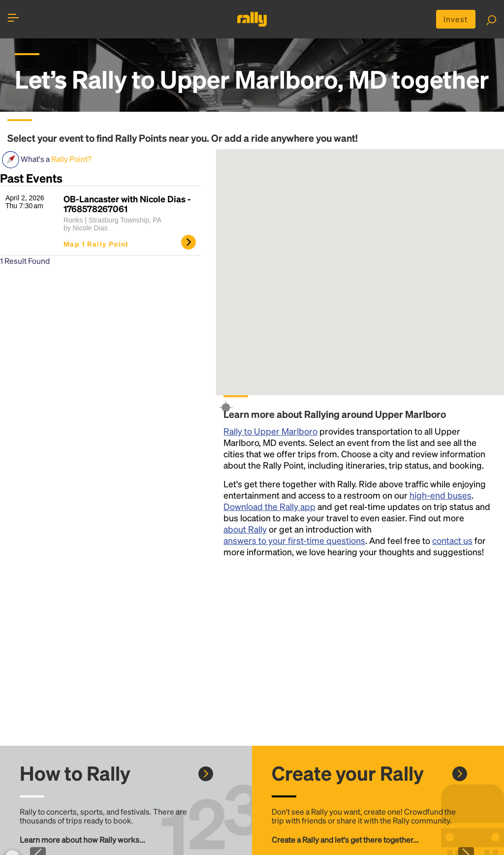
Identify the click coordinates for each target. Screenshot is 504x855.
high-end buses (441, 495)
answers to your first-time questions (294, 540)
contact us (452, 540)
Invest (456, 19)
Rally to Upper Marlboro (270, 431)
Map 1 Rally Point (96, 244)
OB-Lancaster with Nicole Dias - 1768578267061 (127, 204)
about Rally (245, 529)
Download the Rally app (269, 506)
